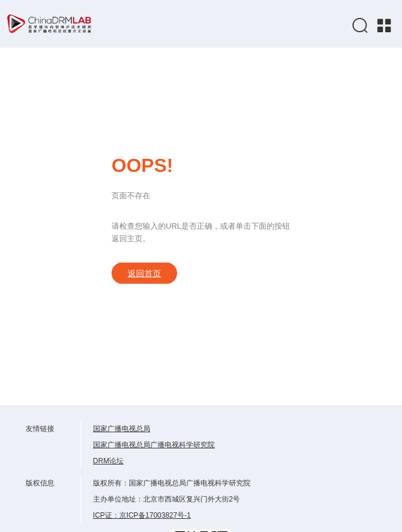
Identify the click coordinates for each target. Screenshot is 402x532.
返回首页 (144, 273)
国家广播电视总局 (122, 429)
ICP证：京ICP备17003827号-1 (142, 515)
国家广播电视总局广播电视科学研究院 (154, 445)
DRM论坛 (108, 461)
